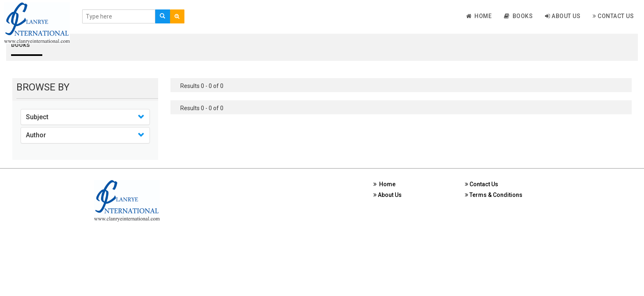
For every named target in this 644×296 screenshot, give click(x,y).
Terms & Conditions (494, 195)
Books (518, 16)
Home (479, 16)
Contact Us (613, 16)
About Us (563, 16)
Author (36, 135)
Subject (37, 117)
